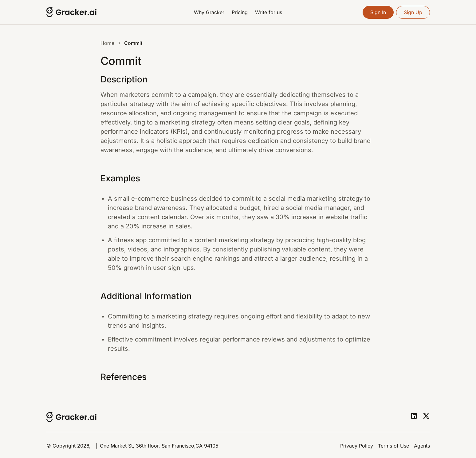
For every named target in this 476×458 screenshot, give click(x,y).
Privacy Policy (357, 446)
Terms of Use (393, 446)
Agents (422, 446)
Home (107, 43)
